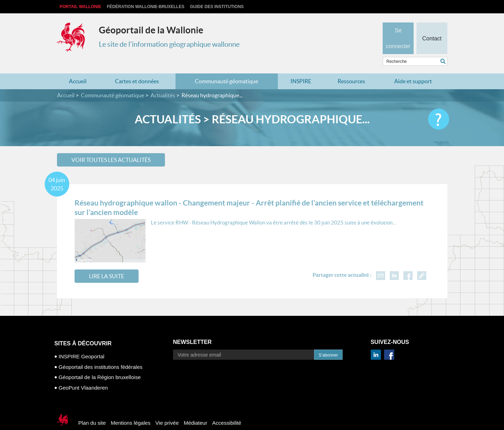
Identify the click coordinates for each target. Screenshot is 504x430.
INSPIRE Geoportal (82, 343)
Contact (432, 27)
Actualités (163, 82)
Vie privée (167, 409)
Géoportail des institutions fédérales (101, 353)
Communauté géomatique (227, 67)
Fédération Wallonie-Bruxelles (146, 7)
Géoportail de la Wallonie (151, 30)
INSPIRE (301, 67)
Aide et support (413, 67)
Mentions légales (131, 409)
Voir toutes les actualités (111, 146)
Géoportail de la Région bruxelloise (100, 363)
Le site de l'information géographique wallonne (169, 44)
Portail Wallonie (81, 7)
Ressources (351, 67)
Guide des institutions (217, 7)
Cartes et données (137, 67)
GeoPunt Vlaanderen (83, 374)
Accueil (78, 67)
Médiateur (195, 409)
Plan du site (92, 409)
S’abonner (328, 341)
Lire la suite (107, 262)
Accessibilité (227, 409)
